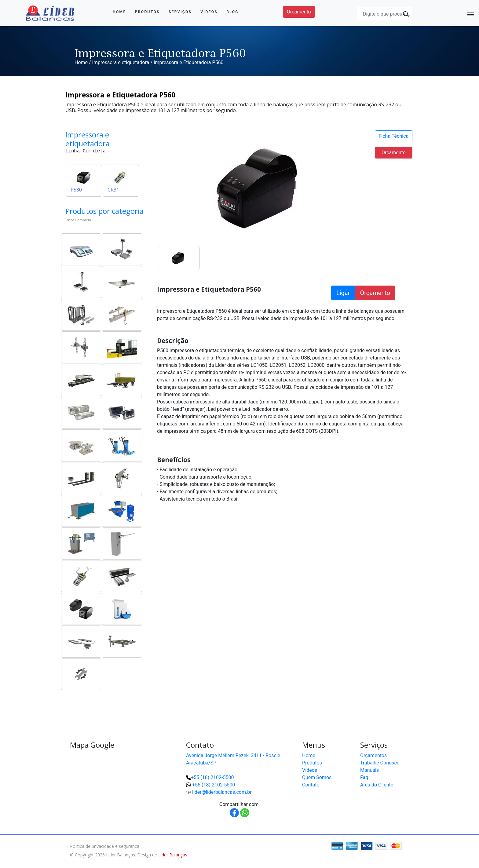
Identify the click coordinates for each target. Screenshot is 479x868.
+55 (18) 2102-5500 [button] (214, 785)
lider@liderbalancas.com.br (222, 792)
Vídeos (310, 770)
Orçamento (299, 12)
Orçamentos (373, 755)
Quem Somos (317, 777)
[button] (455, 844)
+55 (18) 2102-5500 (212, 777)
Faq (364, 777)
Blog (232, 12)
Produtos (147, 12)
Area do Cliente (377, 785)
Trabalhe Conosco (380, 763)
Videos (209, 12)
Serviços (180, 12)
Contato (311, 785)
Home (119, 12)
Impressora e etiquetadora (121, 62)
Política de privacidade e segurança (105, 846)
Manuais (369, 770)
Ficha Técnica (394, 136)
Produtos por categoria (104, 211)
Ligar (343, 293)
